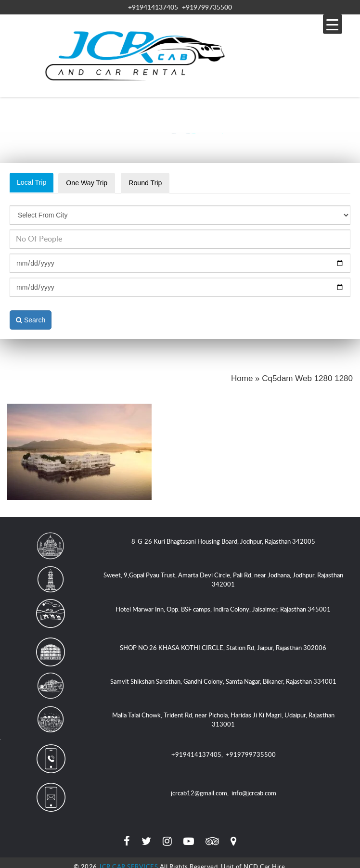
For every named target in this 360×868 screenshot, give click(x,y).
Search (31, 312)
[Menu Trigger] (333, 24)
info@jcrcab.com (254, 785)
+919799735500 (207, 7)
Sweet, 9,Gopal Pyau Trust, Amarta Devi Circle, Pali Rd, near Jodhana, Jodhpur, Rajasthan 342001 (223, 572)
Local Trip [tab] (33, 183)
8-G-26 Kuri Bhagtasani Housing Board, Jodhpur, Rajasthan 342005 (223, 534)
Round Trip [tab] (157, 183)
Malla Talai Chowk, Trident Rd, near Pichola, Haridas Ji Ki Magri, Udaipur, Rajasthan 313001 (223, 712)
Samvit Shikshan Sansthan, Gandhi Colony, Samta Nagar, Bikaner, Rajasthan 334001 (223, 674)
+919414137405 (153, 7)
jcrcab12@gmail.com (199, 785)
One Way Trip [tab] (93, 183)
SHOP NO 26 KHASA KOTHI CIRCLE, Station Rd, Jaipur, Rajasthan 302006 (223, 640)
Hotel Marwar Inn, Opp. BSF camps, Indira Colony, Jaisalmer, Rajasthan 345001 (223, 602)
